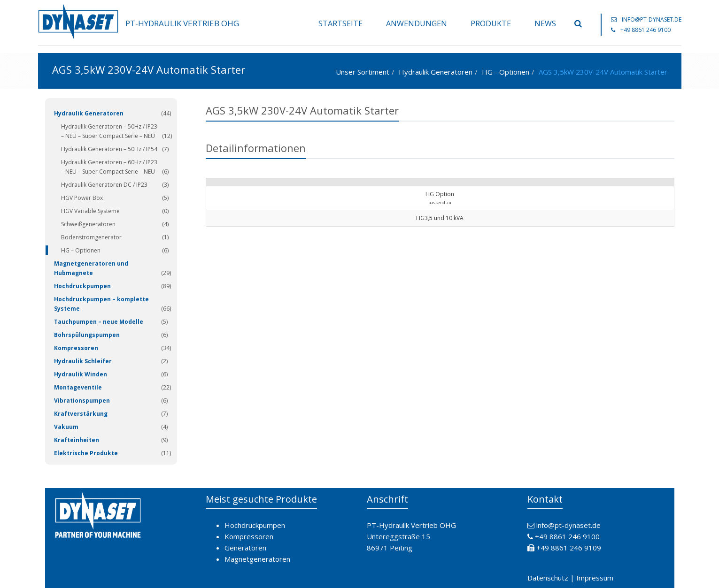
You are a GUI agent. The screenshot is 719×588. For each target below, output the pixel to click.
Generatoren (245, 548)
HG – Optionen (81, 250)
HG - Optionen (506, 72)
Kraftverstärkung (81, 414)
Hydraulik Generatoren (436, 72)
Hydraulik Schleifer (83, 361)
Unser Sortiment (363, 72)
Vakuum (66, 427)
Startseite (340, 23)
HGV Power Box (82, 198)
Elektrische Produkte (86, 453)
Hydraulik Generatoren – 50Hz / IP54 (109, 149)
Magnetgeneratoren (257, 559)
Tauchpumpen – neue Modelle (99, 322)
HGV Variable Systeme (90, 211)
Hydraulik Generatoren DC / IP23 (104, 185)
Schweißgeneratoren (88, 224)
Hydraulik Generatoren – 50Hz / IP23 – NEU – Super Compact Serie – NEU (109, 131)
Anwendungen (417, 23)
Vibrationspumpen (82, 401)
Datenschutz (548, 578)
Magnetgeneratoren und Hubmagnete (91, 268)
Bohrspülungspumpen (87, 335)
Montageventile (78, 387)
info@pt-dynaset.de (652, 19)
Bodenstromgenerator (91, 237)
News (545, 23)
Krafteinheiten (77, 440)
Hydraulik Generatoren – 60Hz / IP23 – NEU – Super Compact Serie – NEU (109, 167)
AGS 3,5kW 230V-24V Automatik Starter (603, 72)
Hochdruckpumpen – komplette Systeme (101, 304)
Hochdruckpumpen (82, 286)
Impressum (595, 578)
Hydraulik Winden (81, 374)
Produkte (491, 23)
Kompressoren (76, 348)
